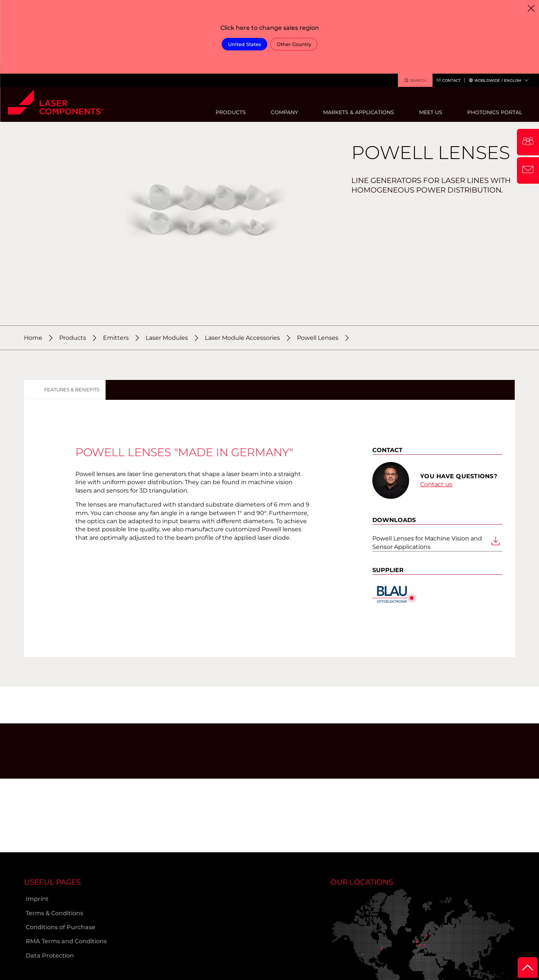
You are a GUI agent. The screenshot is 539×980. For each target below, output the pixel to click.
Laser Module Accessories (242, 338)
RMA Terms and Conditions (66, 941)
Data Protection (50, 956)
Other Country (294, 44)
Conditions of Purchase (61, 927)
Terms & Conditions (54, 913)
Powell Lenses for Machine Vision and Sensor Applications (436, 542)
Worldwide (499, 80)
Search (415, 81)
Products (73, 338)
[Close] (531, 8)
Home (33, 338)
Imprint (37, 899)
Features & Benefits (72, 389)
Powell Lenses (318, 338)
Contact (449, 81)
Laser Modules (167, 338)
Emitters (116, 338)
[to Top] (528, 967)
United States (245, 44)
